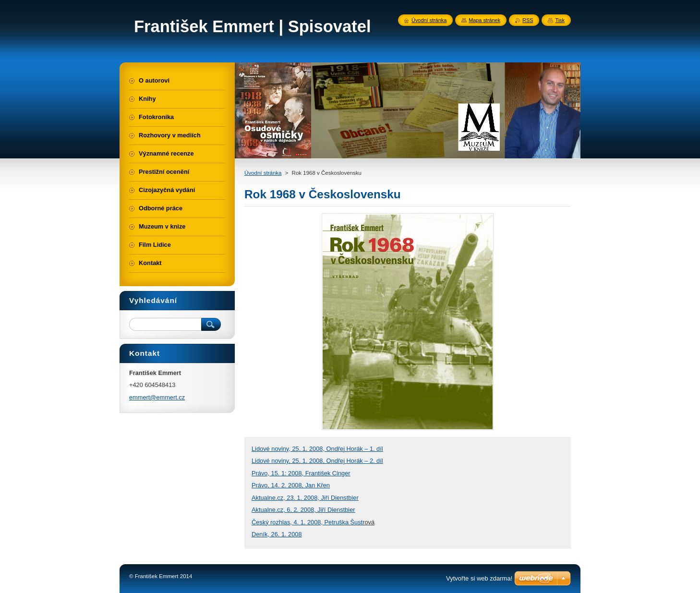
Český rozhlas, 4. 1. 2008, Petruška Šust (307, 522)
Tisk (560, 20)
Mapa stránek (484, 20)
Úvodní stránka (263, 173)
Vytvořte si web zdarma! (479, 578)
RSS (528, 20)
